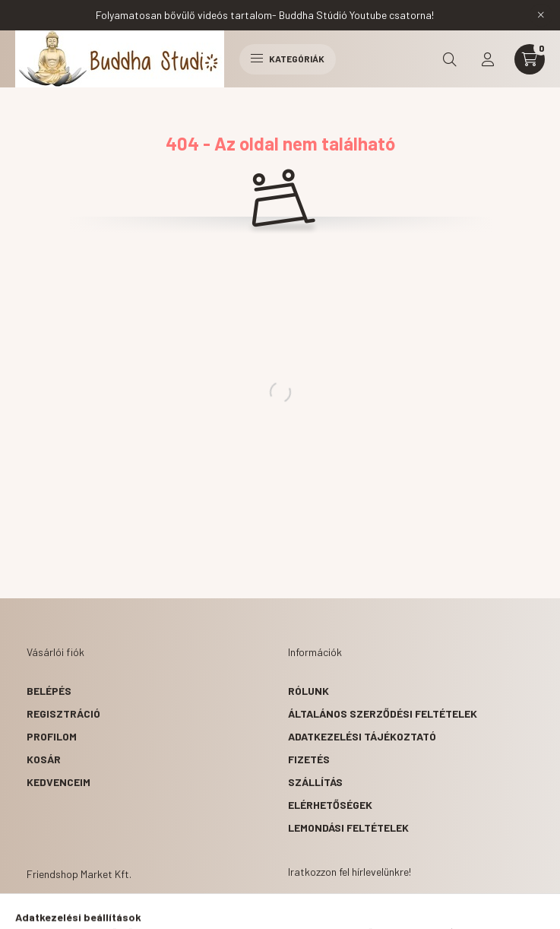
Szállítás (315, 782)
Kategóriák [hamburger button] (288, 59)
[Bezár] (541, 15)
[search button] (450, 59)
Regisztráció (63, 713)
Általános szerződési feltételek (383, 713)
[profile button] (488, 59)
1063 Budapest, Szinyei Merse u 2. (134, 913)
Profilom (52, 736)
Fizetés (309, 759)
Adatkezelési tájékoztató (362, 736)
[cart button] (530, 59)
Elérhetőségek (330, 805)
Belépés (49, 691)
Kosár (44, 759)
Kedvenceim (59, 782)
